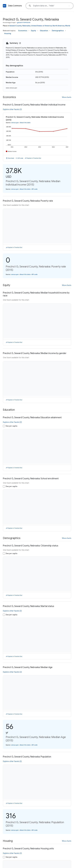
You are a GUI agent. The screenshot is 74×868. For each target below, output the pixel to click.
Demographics (58, 31)
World (68, 26)
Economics (23, 31)
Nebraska (26, 26)
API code (20, 158)
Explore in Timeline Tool (34, 158)
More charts (67, 97)
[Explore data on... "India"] (50, 6)
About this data (25, 123)
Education (44, 31)
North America (58, 26)
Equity (34, 31)
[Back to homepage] (5, 6)
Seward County (15, 26)
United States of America (41, 26)
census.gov (15, 123)
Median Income (12, 151)
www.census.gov (11, 88)
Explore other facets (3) (12, 611)
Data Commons (15, 6)
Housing (8, 33)
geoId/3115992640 (24, 22)
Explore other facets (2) (12, 109)
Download (11, 158)
